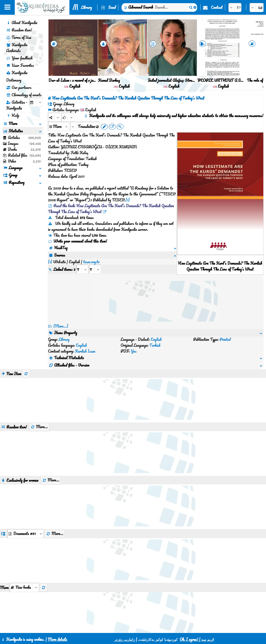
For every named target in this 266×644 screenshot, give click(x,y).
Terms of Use (19, 37)
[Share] (54, 117)
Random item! (19, 30)
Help (13, 115)
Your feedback (19, 58)
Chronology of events (24, 95)
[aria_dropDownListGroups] (25, 516)
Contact (217, 7)
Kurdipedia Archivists (17, 48)
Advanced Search (141, 7)
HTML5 (146, 627)
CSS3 (127, 627)
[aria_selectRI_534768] (82, 263)
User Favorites (20, 65)
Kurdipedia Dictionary (17, 76)
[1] (128, 200)
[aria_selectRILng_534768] (95, 263)
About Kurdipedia (22, 23)
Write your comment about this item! (78, 241)
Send (112, 7)
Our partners (19, 87)
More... (39, 409)
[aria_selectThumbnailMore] (24, 570)
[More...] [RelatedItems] (61, 326)
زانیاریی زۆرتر (125, 639)
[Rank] (68, 117)
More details (57, 639)
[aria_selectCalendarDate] (36, 102)
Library (86, 7)
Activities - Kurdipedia (17, 105)
